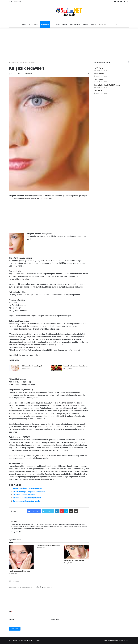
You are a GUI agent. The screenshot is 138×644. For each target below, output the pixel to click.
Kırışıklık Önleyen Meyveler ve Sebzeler (76, 366)
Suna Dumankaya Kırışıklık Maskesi (27, 488)
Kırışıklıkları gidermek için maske (26, 501)
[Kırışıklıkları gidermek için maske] (21, 557)
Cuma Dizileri (98, 91)
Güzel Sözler (34, 24)
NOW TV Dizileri (99, 74)
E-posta (12, 619)
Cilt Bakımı (45, 24)
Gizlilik (121, 640)
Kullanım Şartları (113, 640)
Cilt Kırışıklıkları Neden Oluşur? (32, 366)
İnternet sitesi (55, 619)
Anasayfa (13, 62)
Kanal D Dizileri (99, 79)
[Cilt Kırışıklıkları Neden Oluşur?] (15, 368)
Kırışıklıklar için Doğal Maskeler (74, 560)
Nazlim (13, 74)
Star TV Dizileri (98, 68)
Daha (93, 24)
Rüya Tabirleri (75, 24)
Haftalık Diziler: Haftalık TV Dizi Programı (107, 85)
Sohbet (85, 24)
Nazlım (38, 640)
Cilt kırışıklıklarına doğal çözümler (27, 498)
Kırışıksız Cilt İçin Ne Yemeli (24, 495)
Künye (106, 640)
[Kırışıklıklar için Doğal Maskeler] (77, 552)
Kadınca (24, 24)
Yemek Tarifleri (62, 24)
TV (53, 24)
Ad (10, 612)
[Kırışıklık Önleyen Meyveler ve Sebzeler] (56, 368)
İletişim (126, 640)
